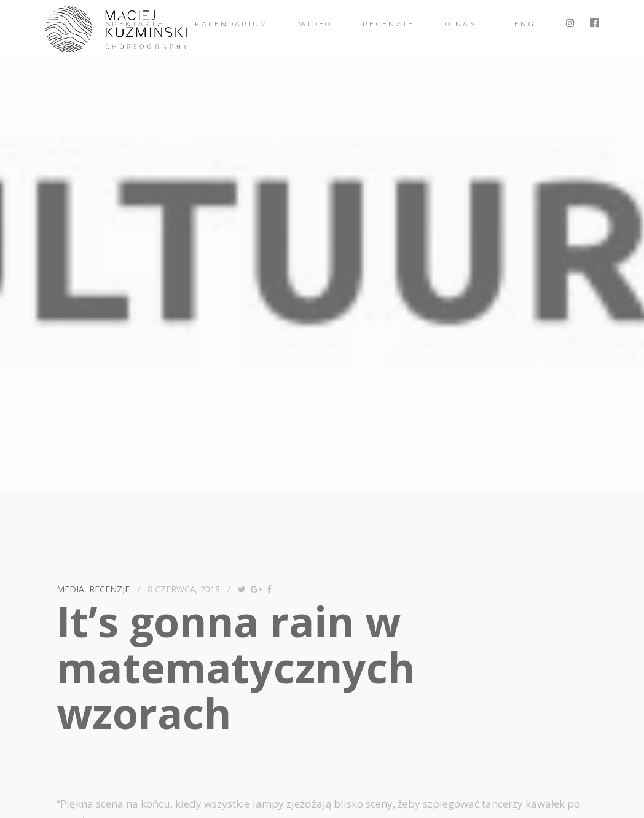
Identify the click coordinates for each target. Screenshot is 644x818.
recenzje (109, 589)
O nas (461, 24)
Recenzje (388, 24)
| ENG (521, 24)
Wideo (315, 24)
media (70, 589)
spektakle (135, 24)
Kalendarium (231, 24)
